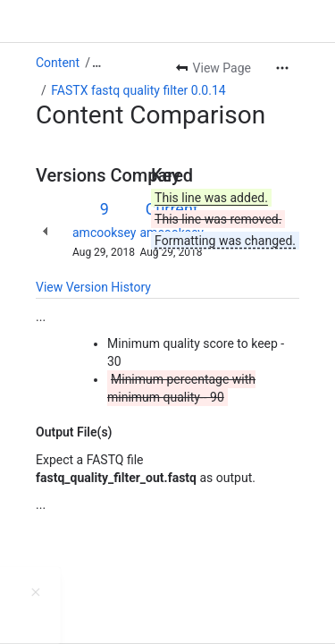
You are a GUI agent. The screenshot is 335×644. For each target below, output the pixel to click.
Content (58, 63)
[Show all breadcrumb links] (96, 63)
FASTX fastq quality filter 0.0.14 (138, 90)
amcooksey (104, 233)
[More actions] (282, 68)
